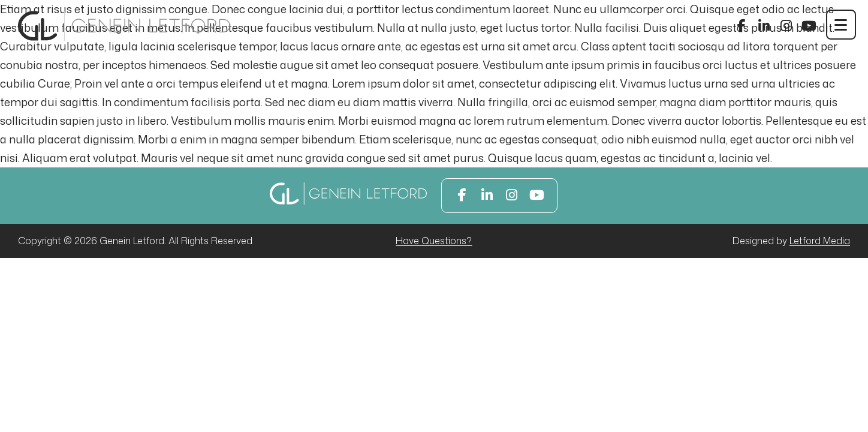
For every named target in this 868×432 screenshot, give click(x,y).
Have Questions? (434, 241)
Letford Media (820, 241)
